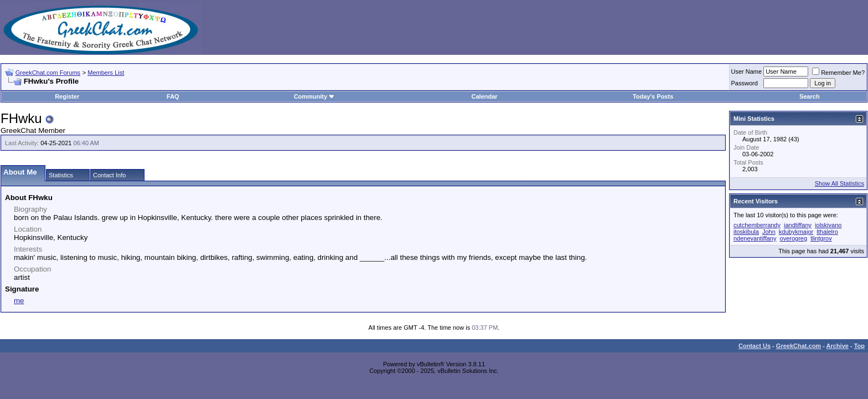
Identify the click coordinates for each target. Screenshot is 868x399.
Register (67, 96)
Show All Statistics (839, 183)
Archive (838, 346)
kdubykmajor (796, 232)
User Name (747, 71)
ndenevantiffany (755, 238)
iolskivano (828, 225)
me (19, 301)
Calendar (485, 96)
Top (859, 346)
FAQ (173, 96)
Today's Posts (653, 96)
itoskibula (746, 232)
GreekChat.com (799, 346)
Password (745, 83)
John (769, 232)
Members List (106, 73)
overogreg (794, 238)
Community (315, 96)
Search (810, 96)
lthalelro (827, 232)
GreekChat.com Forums (48, 73)
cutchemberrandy (757, 225)
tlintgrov (821, 238)
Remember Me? (838, 73)
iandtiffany (798, 225)
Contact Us (755, 346)
